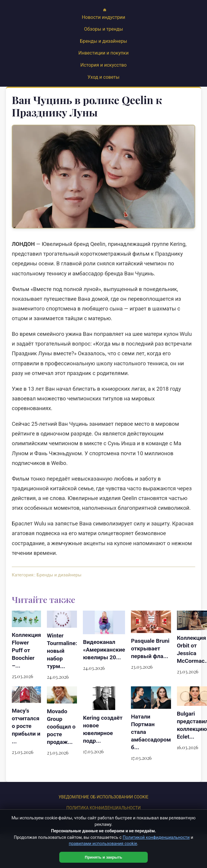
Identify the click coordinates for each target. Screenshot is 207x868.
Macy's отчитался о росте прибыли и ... (26, 726)
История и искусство (104, 65)
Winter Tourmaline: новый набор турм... (62, 651)
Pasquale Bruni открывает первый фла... (150, 648)
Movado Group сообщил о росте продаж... (61, 727)
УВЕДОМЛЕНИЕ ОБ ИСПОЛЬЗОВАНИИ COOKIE (103, 797)
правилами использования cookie (103, 844)
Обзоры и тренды (103, 29)
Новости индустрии (103, 17)
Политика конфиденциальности (103, 808)
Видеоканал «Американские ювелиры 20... (104, 650)
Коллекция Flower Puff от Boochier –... (26, 650)
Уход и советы (103, 77)
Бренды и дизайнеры (103, 41)
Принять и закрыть (104, 857)
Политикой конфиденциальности (156, 837)
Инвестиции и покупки (103, 53)
